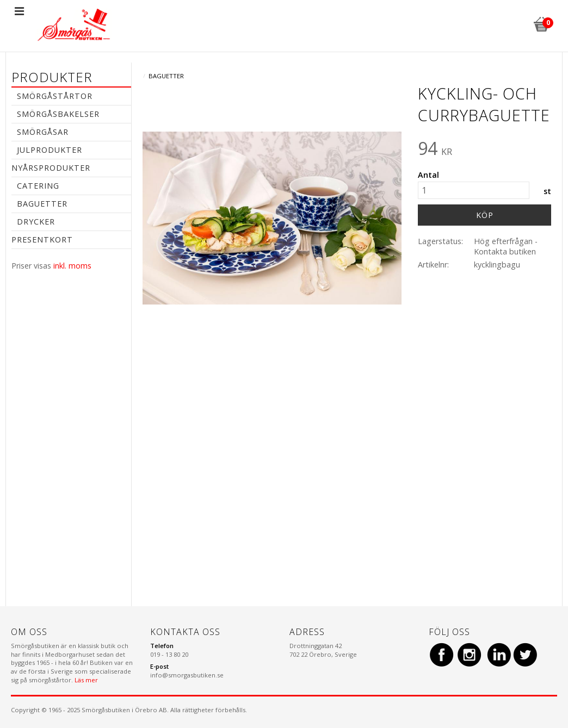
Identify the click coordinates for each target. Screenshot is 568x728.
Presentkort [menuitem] (42, 239)
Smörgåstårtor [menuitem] (55, 96)
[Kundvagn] (541, 23)
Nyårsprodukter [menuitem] (51, 168)
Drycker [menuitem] (36, 222)
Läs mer (86, 680)
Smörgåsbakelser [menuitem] (58, 114)
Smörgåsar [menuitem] (43, 132)
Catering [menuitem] (38, 186)
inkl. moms (72, 266)
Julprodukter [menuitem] (50, 150)
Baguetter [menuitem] (42, 204)
